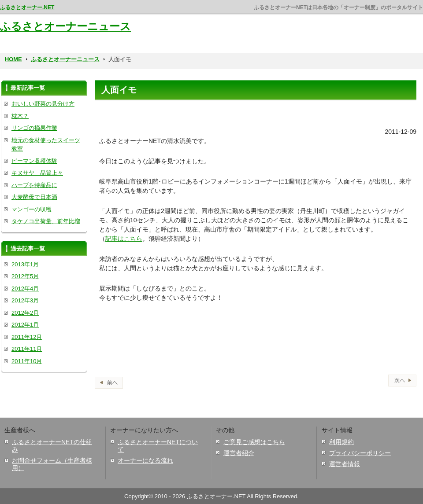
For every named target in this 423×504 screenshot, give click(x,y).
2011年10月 (27, 361)
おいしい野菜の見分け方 (43, 104)
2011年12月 (27, 337)
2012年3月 (25, 300)
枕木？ (20, 116)
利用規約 (341, 442)
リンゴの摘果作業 (34, 128)
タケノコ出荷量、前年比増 (46, 221)
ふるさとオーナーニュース (65, 26)
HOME (13, 59)
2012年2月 (25, 313)
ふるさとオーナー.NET (27, 7)
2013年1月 (25, 264)
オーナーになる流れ (145, 460)
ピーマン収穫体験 (34, 161)
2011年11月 (27, 349)
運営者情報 (345, 464)
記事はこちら (124, 239)
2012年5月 (25, 276)
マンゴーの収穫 (32, 209)
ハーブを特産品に (34, 185)
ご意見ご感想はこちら (254, 442)
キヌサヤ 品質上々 (37, 173)
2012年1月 (25, 325)
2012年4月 (25, 289)
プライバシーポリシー (360, 453)
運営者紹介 (239, 453)
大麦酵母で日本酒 (34, 197)
